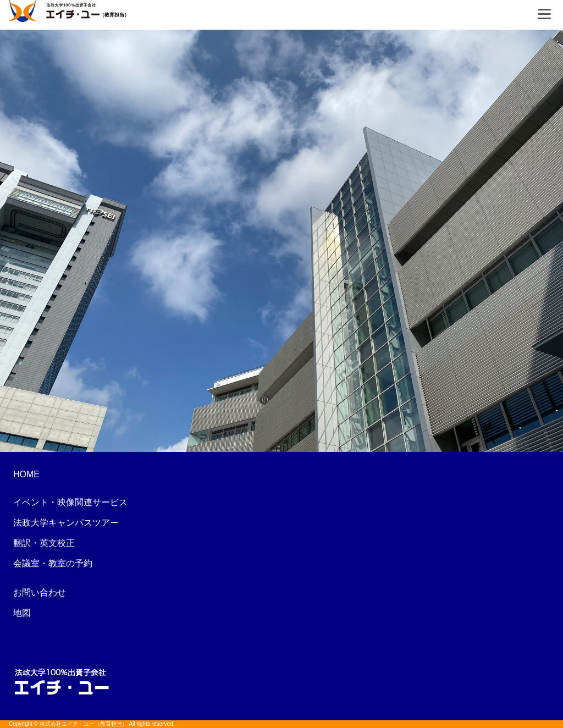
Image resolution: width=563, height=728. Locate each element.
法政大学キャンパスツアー (66, 523)
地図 (22, 613)
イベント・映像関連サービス (70, 502)
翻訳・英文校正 (44, 543)
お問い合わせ (40, 592)
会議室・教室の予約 (53, 563)
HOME (26, 474)
